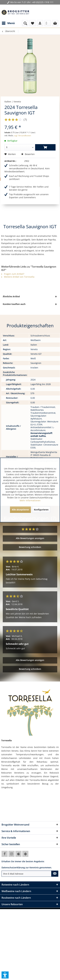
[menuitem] (8, 23)
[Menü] (8, 23)
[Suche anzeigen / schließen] (25, 23)
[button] (5, 975)
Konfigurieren (41, 510)
